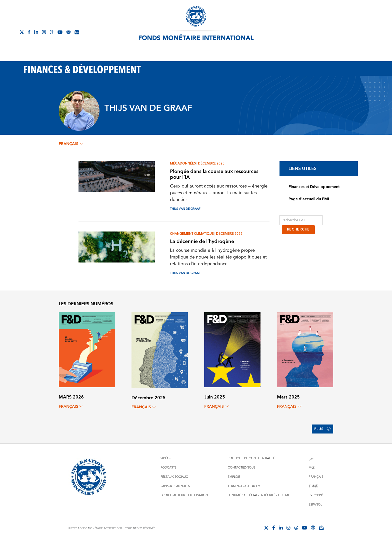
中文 (312, 468)
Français (316, 477)
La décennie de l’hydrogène (202, 241)
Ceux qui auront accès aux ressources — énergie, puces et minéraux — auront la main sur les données (219, 193)
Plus (322, 429)
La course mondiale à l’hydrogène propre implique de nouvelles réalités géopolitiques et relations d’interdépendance (218, 257)
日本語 (313, 486)
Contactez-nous (242, 468)
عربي (311, 458)
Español (315, 505)
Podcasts (168, 468)
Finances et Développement (314, 187)
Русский (316, 495)
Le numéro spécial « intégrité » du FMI (258, 495)
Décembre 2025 (211, 163)
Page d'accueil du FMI (309, 199)
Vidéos (166, 458)
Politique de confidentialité (251, 458)
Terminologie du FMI (244, 486)
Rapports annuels (175, 486)
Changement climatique (192, 234)
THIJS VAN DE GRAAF (185, 209)
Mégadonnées (183, 163)
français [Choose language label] (71, 144)
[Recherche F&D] (301, 220)
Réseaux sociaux (174, 477)
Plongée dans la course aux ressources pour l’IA (214, 174)
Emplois (234, 477)
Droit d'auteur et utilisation (184, 495)
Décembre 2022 (229, 234)
